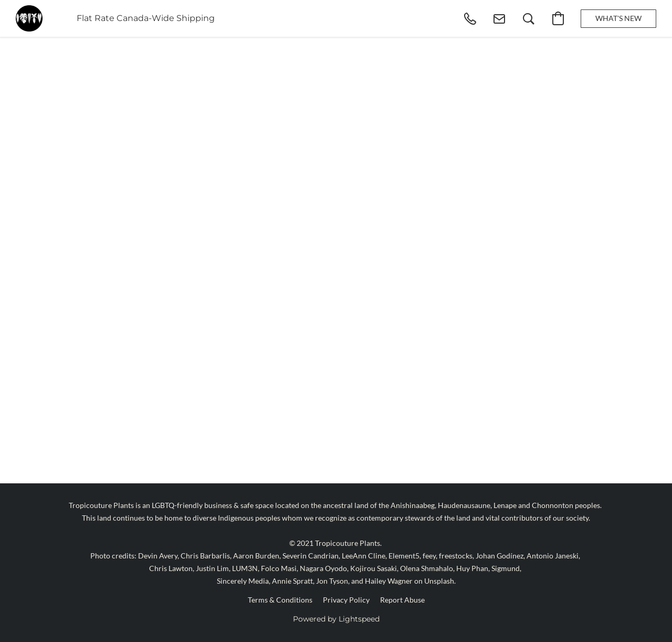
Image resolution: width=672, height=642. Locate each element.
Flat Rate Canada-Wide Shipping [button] (146, 18)
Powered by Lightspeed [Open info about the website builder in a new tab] (336, 619)
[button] (29, 18)
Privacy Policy (346, 600)
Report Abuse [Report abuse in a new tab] (402, 600)
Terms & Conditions (280, 600)
